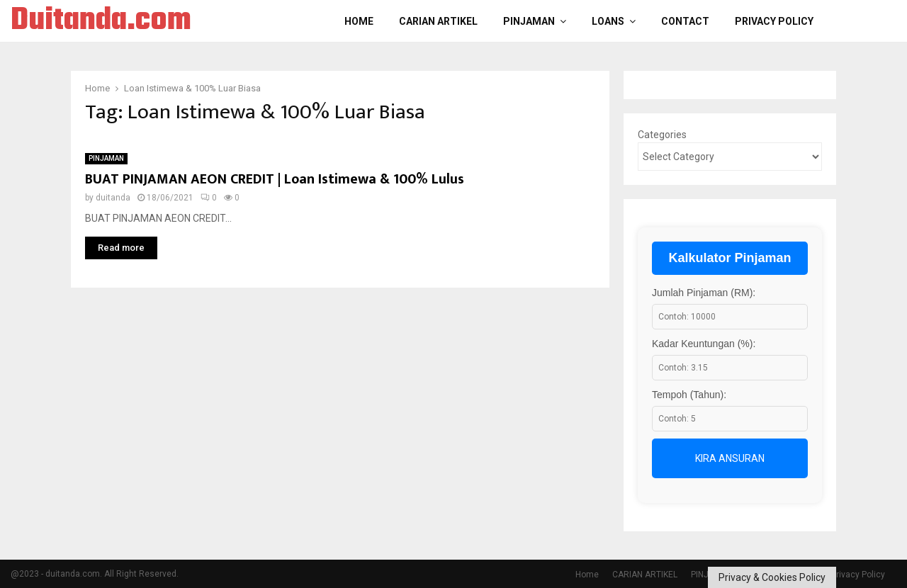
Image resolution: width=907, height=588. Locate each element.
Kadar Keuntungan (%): (704, 344)
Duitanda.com (101, 21)
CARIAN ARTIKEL (438, 21)
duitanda (113, 198)
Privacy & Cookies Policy (772, 577)
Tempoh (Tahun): (689, 395)
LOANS (608, 21)
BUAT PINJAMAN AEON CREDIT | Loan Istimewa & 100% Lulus (275, 179)
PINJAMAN (529, 21)
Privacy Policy (774, 21)
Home (359, 21)
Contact (685, 21)
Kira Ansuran (730, 458)
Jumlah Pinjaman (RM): (704, 293)
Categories (662, 135)
